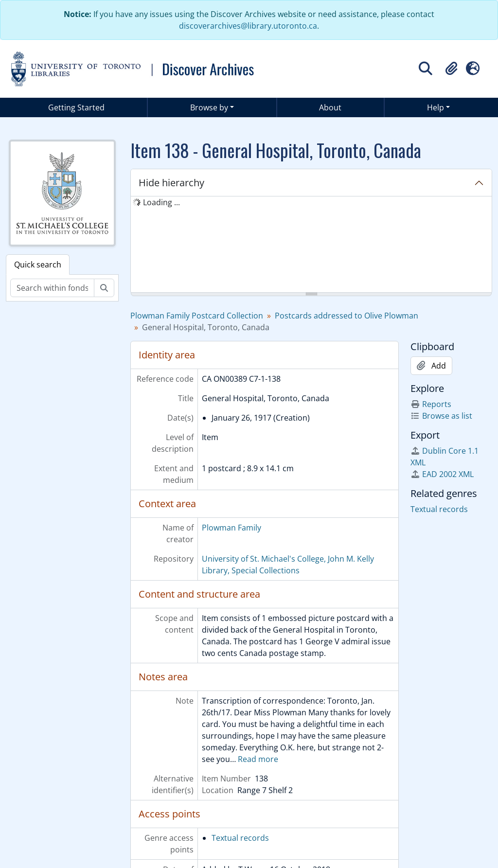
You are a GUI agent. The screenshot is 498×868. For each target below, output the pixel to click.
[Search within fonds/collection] (52, 288)
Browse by (209, 107)
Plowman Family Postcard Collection (197, 316)
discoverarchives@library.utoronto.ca (248, 26)
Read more (258, 759)
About (330, 107)
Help (436, 107)
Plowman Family (231, 528)
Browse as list (441, 416)
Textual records (240, 838)
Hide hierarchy (171, 183)
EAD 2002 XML (442, 474)
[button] (451, 69)
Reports (431, 404)
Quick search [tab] (38, 265)
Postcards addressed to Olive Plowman (347, 316)
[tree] (311, 245)
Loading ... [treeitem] (161, 202)
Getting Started (76, 107)
